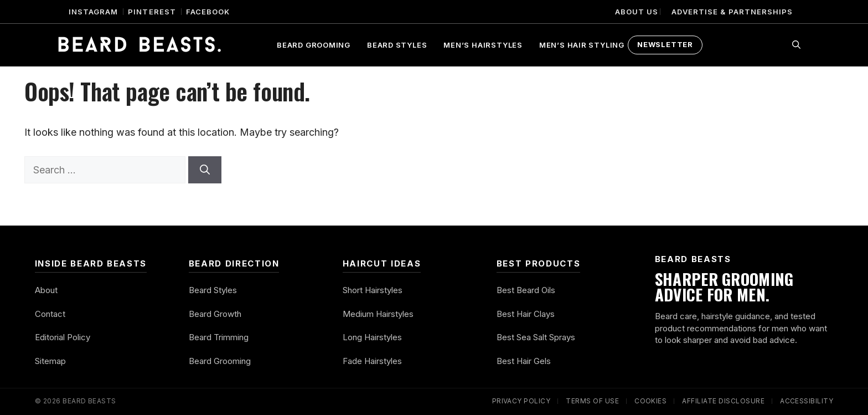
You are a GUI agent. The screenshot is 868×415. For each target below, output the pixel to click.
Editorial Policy (63, 337)
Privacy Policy (521, 401)
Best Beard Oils (526, 290)
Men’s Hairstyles (483, 45)
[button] (796, 45)
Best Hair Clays (526, 314)
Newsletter (665, 44)
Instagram (93, 12)
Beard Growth (215, 314)
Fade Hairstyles (372, 361)
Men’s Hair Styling (582, 45)
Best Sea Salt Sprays (536, 337)
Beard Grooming (314, 45)
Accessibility (807, 401)
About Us (637, 12)
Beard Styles (397, 45)
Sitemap (50, 361)
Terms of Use (592, 401)
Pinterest (152, 12)
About (46, 290)
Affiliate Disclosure (723, 401)
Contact (50, 314)
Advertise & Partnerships (732, 12)
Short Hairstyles (373, 290)
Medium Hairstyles (378, 314)
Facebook (208, 12)
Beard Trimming (219, 337)
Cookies (650, 401)
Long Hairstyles (372, 337)
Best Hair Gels (524, 361)
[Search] (205, 170)
